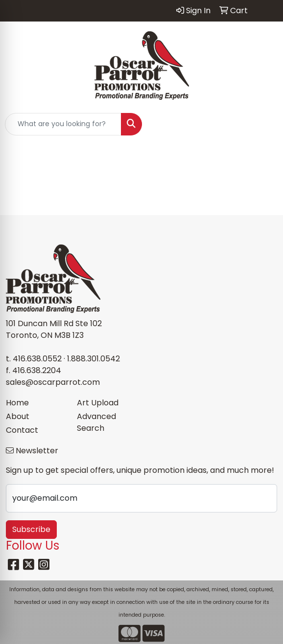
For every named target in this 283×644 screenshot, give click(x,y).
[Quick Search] (63, 124)
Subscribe (31, 529)
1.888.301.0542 (94, 359)
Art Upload (98, 403)
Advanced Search (96, 422)
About (18, 416)
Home (17, 403)
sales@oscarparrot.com (53, 382)
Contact (22, 430)
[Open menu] (263, 124)
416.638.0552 (37, 359)
